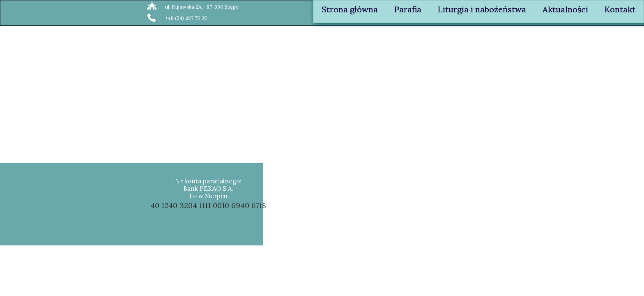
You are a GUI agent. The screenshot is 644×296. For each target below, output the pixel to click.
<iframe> (528, 205)
